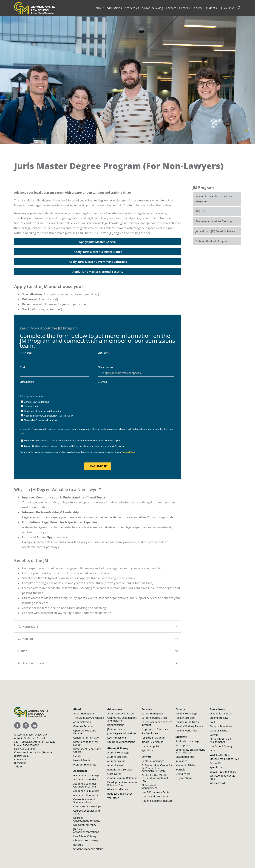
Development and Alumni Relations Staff (122, 784)
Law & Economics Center (156, 792)
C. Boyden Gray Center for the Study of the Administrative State (157, 768)
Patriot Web (217, 763)
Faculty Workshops (187, 730)
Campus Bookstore (221, 726)
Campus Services (83, 726)
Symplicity (148, 750)
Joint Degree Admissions (122, 733)
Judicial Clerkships (152, 742)
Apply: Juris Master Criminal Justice (98, 252)
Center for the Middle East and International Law (155, 778)
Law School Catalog (85, 836)
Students (211, 8)
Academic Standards (86, 795)
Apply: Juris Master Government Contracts (98, 262)
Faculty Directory (185, 718)
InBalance (181, 761)
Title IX (18, 766)
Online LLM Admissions (121, 742)
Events (77, 756)
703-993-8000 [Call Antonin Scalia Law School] (31, 745)
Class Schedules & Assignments (220, 740)
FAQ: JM (200, 211)
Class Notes (114, 774)
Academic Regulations (86, 791)
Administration (82, 722)
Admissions (114, 8)
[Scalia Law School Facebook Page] (17, 725)
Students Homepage (188, 741)
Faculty (197, 8)
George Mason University (32, 735)
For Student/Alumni (153, 738)
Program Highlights (85, 765)
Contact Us (21, 759)
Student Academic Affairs (88, 849)
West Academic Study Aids (222, 777)
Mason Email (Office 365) (224, 759)
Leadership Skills (151, 746)
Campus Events (219, 730)
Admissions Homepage (121, 713)
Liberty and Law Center (155, 796)
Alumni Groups (116, 761)
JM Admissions (116, 729)
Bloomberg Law (219, 718)
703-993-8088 (27, 749)
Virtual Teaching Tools (223, 772)
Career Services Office (155, 718)
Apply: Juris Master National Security (98, 272)
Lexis (213, 750)
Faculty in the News (187, 722)
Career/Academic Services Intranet (157, 723)
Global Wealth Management (150, 787)
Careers (171, 8)
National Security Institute (157, 801)
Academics (132, 8)
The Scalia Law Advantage (89, 718)
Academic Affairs (185, 765)
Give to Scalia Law (118, 789)
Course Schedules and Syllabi (87, 812)
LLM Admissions (117, 738)
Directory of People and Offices (87, 750)
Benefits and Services (120, 769)
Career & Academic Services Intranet (85, 801)
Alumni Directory (117, 757)
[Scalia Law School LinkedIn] (34, 725)
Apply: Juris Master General (98, 242)
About (100, 8)
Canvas (214, 735)
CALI (212, 722)
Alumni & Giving (152, 8)
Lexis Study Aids (219, 755)
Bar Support (183, 745)
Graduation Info (185, 757)
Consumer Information (87, 738)
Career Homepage (152, 713)
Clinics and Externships (87, 806)
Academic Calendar (85, 779)
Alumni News (115, 765)
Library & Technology (86, 840)
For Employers (150, 733)
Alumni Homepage (118, 752)
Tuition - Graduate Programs (212, 241)
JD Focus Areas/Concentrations (86, 830)
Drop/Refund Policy (85, 825)
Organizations (184, 778)
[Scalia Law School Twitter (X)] (26, 725)
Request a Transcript (120, 794)
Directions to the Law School (86, 743)
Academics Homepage (86, 775)
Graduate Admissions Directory (214, 221)
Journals (180, 769)
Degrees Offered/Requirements (87, 819)
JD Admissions (116, 725)
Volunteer (113, 798)
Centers (184, 8)
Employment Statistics (155, 729)
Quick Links (227, 8)
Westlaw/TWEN (219, 783)
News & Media (82, 760)
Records (78, 845)
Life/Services (183, 774)
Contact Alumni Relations (122, 778)
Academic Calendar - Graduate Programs (214, 199)
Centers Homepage (153, 761)
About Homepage (84, 713)
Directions (20, 763)
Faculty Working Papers (189, 726)
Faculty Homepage (186, 713)
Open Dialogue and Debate (85, 732)
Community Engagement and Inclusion (122, 719)
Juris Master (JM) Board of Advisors (216, 231)
